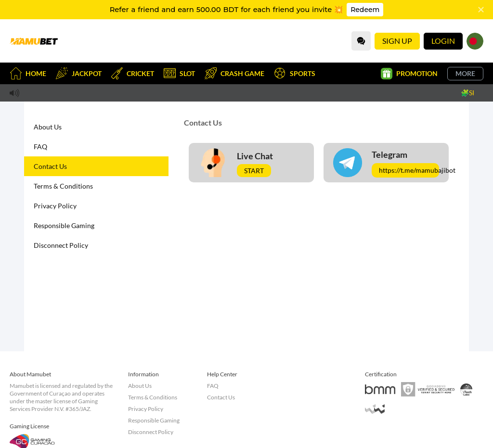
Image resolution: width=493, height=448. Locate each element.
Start (254, 171)
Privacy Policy (55, 206)
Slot (179, 73)
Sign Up (397, 41)
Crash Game (234, 73)
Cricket (133, 73)
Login (443, 41)
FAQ (40, 147)
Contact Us (50, 166)
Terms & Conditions (63, 186)
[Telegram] (386, 163)
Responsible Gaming (64, 225)
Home (28, 73)
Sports (295, 73)
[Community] (361, 41)
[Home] (34, 41)
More (465, 73)
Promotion (409, 74)
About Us (48, 127)
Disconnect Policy (61, 245)
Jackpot (79, 73)
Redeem (365, 10)
